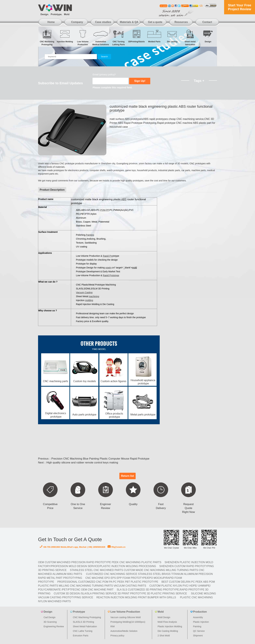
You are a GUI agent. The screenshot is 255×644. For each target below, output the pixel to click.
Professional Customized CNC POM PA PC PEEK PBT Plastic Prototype (108, 582)
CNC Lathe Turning (83, 631)
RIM (113, 626)
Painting (197, 626)
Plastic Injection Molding (170, 626)
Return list (127, 476)
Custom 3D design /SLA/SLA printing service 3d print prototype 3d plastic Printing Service (120, 593)
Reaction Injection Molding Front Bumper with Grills (136, 597)
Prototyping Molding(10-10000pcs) (128, 622)
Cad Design (50, 617)
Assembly (198, 617)
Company (77, 22)
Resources (181, 22)
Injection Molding (65, 36)
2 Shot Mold (164, 636)
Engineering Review (54, 626)
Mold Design (164, 617)
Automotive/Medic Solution (124, 631)
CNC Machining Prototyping (47, 37)
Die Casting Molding (168, 631)
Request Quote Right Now (188, 508)
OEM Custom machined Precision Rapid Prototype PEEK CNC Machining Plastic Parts (100, 562)
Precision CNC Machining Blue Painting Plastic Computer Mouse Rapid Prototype (100, 459)
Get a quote (155, 22)
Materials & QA (129, 22)
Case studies (103, 22)
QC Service (199, 631)
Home (51, 22)
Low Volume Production (83, 37)
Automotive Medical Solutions (101, 37)
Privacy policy (117, 636)
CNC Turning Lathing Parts (119, 37)
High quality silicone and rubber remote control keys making (82, 463)
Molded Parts (154, 36)
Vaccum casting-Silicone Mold (126, 617)
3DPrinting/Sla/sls (136, 36)
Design (208, 36)
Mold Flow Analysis (167, 622)
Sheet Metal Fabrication (85, 626)
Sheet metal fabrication (190, 37)
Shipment (198, 636)
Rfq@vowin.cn (116, 547)
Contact (207, 22)
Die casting (172, 36)
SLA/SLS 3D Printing (83, 622)
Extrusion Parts (81, 636)
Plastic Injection (201, 622)
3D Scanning (50, 622)
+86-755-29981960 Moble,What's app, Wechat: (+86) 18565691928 (72, 547)
